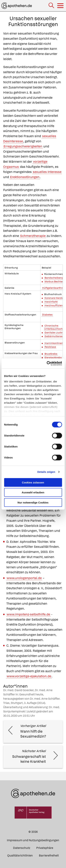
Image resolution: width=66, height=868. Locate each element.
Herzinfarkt (51, 302)
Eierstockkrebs (53, 357)
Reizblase (50, 347)
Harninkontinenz (54, 343)
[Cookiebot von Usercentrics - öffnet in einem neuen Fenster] (47, 363)
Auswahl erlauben (33, 492)
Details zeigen (46, 472)
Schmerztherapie (33, 236)
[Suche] (52, 6)
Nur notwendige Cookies (33, 502)
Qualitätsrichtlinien (20, 856)
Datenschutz (22, 848)
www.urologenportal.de (24, 578)
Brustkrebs (51, 354)
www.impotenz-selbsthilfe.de (28, 614)
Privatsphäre (45, 848)
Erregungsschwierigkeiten (23, 146)
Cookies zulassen (33, 482)
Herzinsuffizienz (54, 305)
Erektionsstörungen (25, 177)
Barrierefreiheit (49, 856)
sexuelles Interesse (47, 172)
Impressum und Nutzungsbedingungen (33, 840)
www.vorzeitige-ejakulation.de (29, 676)
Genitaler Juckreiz (55, 332)
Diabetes (47, 315)
